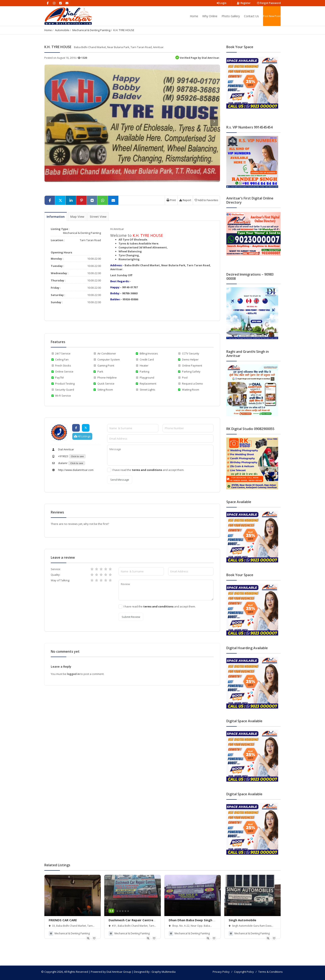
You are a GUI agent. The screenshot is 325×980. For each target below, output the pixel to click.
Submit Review (131, 617)
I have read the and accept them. (148, 470)
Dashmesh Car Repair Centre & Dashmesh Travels (131, 922)
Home (194, 16)
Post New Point (272, 16)
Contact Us (251, 16)
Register (244, 3)
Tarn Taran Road (90, 240)
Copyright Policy (244, 972)
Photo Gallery (231, 16)
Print (171, 200)
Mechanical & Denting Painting (91, 30)
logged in (74, 674)
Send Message (120, 480)
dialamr (59, 463)
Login (221, 3)
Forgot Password (269, 3)
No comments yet (65, 651)
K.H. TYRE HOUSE (124, 30)
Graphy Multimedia (164, 972)
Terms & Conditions (270, 972)
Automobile (62, 30)
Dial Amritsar (62, 449)
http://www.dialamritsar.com (72, 470)
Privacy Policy (221, 972)
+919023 (59, 456)
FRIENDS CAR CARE (63, 920)
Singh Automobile (242, 920)
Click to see (77, 456)
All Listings (82, 436)
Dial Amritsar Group (119, 972)
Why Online (210, 16)
